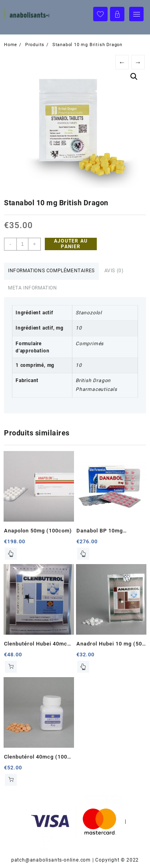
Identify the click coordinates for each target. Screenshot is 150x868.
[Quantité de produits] (22, 244)
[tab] (51, 271)
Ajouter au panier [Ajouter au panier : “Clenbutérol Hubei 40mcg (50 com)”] (11, 667)
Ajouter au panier (71, 244)
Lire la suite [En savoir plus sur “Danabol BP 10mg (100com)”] (83, 554)
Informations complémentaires (51, 271)
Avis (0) (114, 271)
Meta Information (33, 288)
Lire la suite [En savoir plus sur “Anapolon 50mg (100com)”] (11, 554)
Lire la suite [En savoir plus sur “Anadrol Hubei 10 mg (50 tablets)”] (83, 667)
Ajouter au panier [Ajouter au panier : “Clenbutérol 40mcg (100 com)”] (11, 780)
